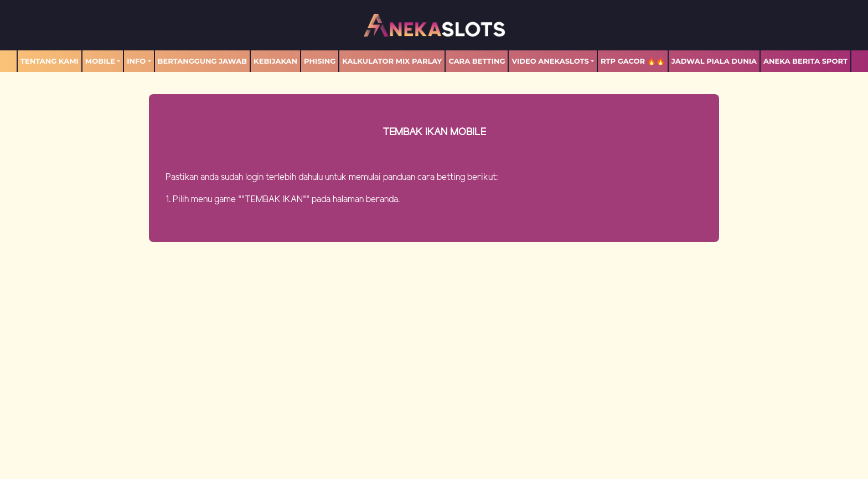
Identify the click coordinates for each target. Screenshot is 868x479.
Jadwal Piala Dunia (714, 61)
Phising (320, 61)
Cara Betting (477, 61)
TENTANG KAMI (50, 61)
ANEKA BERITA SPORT (805, 61)
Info (136, 61)
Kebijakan (275, 61)
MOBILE (100, 61)
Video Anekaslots (550, 61)
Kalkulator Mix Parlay (392, 61)
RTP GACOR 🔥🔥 (633, 61)
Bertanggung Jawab (202, 61)
